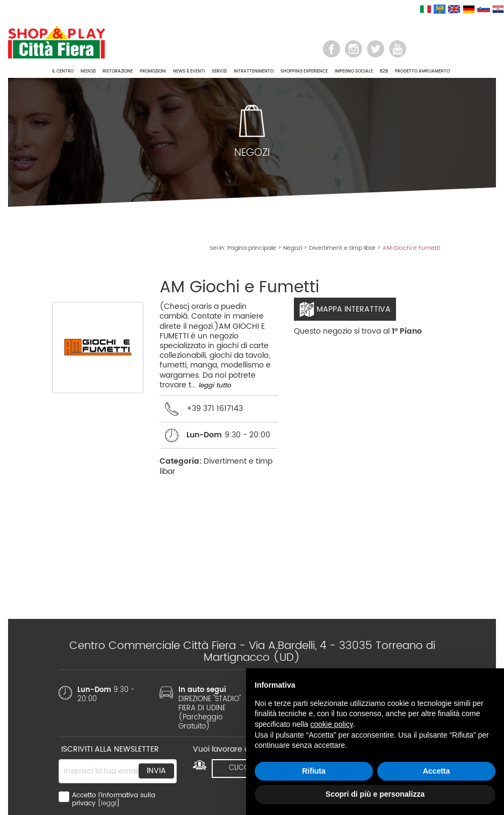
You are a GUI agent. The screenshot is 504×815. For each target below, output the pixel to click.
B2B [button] (384, 71)
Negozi (293, 248)
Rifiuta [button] (314, 771)
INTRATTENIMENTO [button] (254, 71)
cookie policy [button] (332, 724)
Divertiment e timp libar (342, 248)
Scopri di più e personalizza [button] (375, 794)
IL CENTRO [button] (63, 71)
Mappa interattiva (345, 309)
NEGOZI (88, 71)
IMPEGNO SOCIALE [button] (354, 71)
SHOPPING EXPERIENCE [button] (304, 71)
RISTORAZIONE (118, 71)
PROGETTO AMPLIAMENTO (422, 71)
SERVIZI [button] (219, 71)
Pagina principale (252, 248)
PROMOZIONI (153, 71)
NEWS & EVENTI (189, 71)
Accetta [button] (437, 771)
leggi (109, 803)
